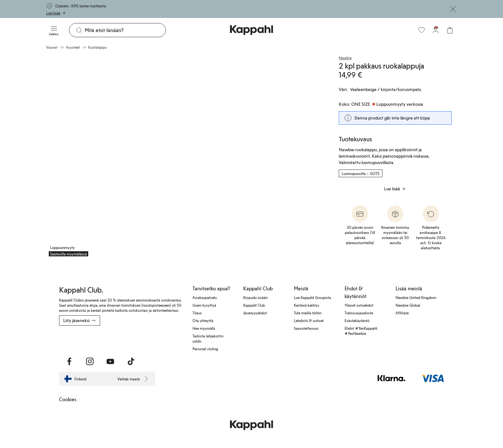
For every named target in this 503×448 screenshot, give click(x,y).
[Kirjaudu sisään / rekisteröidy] (436, 30)
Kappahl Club (254, 305)
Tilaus (197, 313)
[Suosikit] (422, 30)
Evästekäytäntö (357, 320)
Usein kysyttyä (204, 305)
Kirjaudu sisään (255, 297)
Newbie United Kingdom (416, 297)
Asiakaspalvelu (205, 297)
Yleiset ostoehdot (359, 305)
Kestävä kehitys (307, 305)
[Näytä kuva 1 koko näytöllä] (115, 156)
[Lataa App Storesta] (82, 340)
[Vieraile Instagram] (90, 361)
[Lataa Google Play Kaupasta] (128, 340)
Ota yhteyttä (203, 320)
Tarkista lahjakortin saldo (208, 338)
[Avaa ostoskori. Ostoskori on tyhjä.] (450, 30)
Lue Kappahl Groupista (312, 297)
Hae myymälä (204, 328)
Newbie (345, 58)
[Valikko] (54, 30)
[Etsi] (125, 30)
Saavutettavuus (306, 328)
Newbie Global (408, 305)
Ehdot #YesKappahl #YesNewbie (361, 331)
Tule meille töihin (308, 313)
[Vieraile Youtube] (110, 361)
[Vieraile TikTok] (131, 361)
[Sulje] (453, 9)
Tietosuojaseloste (359, 313)
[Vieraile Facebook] (69, 361)
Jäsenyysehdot (255, 313)
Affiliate (402, 313)
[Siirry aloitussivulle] (251, 30)
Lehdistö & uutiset (309, 320)
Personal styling (205, 349)
